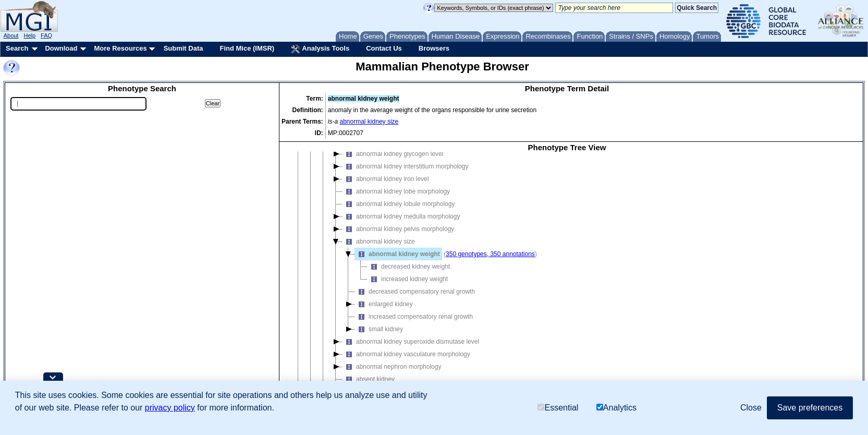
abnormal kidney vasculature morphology (406, 354)
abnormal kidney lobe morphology (396, 191)
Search (17, 48)
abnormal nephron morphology (392, 367)
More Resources (120, 48)
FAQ (46, 35)
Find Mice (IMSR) (247, 48)
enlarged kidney (384, 304)
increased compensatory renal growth (414, 317)
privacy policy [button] (170, 408)
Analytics (616, 408)
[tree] (567, 277)
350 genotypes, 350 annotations (490, 254)
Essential (558, 408)
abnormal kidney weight (398, 254)
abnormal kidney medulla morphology (401, 216)
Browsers (434, 48)
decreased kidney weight (409, 267)
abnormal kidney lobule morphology (399, 204)
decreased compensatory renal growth (415, 292)
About (11, 35)
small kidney (379, 329)
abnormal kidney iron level (386, 179)
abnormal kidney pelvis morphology (398, 229)
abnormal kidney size (369, 122)
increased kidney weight (408, 279)
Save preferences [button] (810, 408)
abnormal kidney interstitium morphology (405, 166)
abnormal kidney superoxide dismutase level (411, 342)
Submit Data (184, 48)
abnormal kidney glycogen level (393, 154)
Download (61, 48)
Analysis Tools (320, 49)
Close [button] (751, 408)
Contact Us (384, 48)
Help (29, 35)
